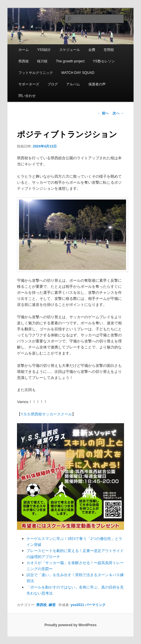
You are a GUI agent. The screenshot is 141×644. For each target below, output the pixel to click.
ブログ (53, 84)
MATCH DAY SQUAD (78, 73)
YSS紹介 (44, 50)
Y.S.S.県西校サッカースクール (46, 414)
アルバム (73, 84)
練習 (52, 605)
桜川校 (42, 61)
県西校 (24, 61)
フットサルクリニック (36, 73)
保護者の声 (97, 84)
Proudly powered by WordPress (70, 625)
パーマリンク (95, 605)
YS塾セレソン (104, 61)
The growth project (70, 61)
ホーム (24, 50)
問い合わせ (27, 96)
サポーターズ (29, 84)
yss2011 (77, 605)
